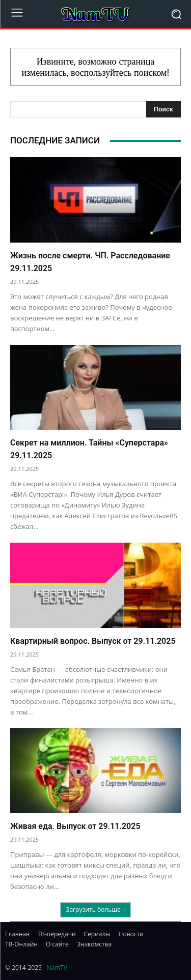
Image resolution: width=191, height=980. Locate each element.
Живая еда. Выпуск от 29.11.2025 (75, 826)
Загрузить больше (95, 910)
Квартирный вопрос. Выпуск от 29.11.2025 (93, 641)
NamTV (57, 968)
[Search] (163, 109)
